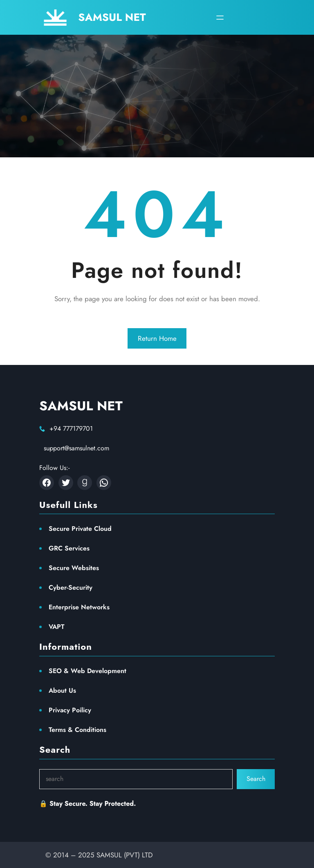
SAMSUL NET (112, 17)
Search (256, 779)
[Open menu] (220, 18)
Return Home (157, 338)
